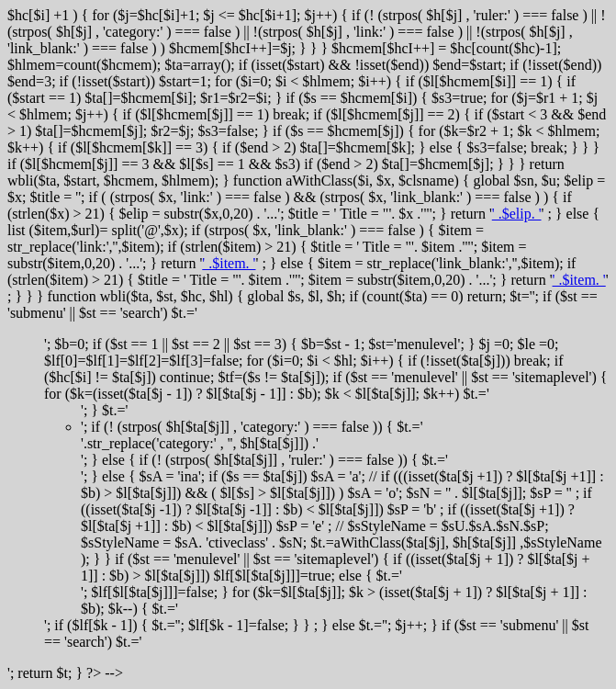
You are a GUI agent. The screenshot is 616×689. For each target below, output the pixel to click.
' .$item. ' (229, 263)
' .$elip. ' (517, 214)
